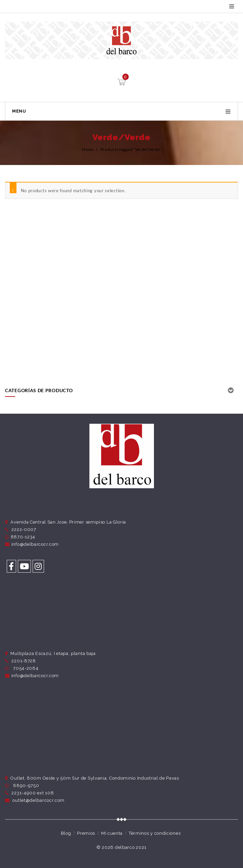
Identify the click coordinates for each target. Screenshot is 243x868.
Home (88, 149)
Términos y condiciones (155, 833)
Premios (86, 833)
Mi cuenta (112, 833)
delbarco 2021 (131, 847)
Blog (66, 833)
